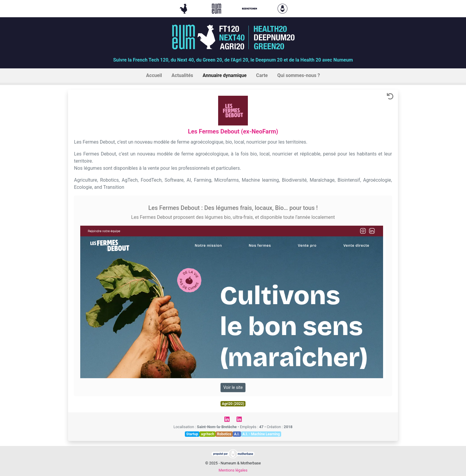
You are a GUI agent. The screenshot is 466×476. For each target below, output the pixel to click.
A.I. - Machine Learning (261, 434)
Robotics (224, 434)
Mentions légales (233, 470)
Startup (192, 434)
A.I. (237, 434)
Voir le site (233, 387)
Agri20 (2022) (233, 404)
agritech (207, 434)
